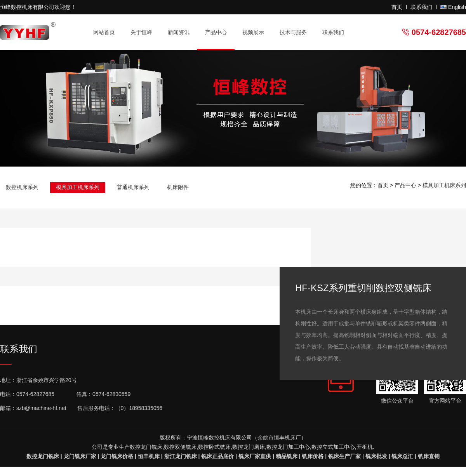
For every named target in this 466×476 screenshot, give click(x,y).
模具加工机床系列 (78, 187)
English (457, 7)
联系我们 (421, 7)
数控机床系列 (22, 187)
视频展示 (253, 32)
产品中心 (219, 32)
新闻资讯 (182, 32)
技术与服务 (296, 32)
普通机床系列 (133, 187)
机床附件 (178, 187)
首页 (397, 7)
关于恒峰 (145, 32)
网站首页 (104, 32)
